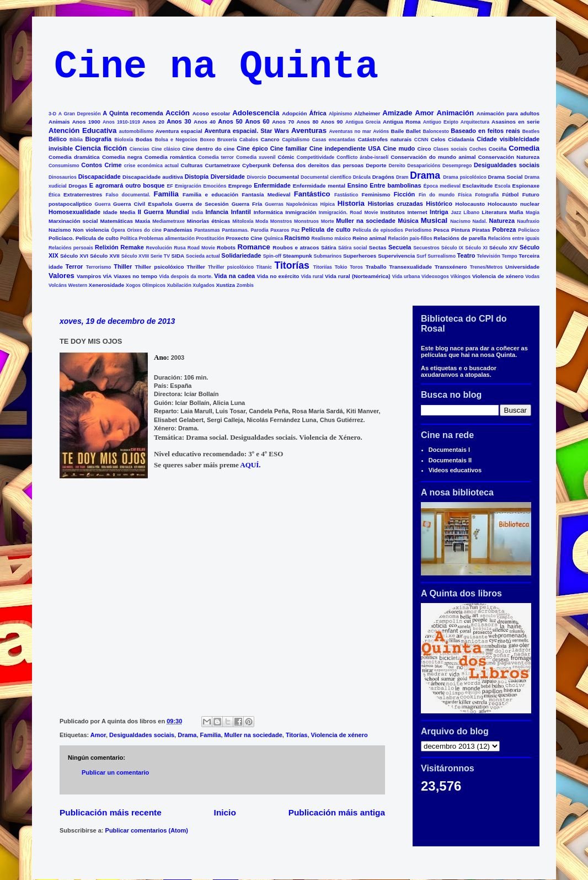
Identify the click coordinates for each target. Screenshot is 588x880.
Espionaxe (526, 186)
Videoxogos (435, 276)
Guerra (103, 204)
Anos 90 (332, 122)
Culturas (192, 165)
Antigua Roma (402, 122)
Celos (438, 139)
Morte (328, 221)
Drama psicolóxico (465, 177)
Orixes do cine (144, 230)
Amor (424, 113)
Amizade (397, 113)
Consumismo (64, 166)
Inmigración (301, 212)
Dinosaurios (63, 177)
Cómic (286, 157)
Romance (254, 247)
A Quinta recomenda (133, 113)
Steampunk (297, 256)
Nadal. (479, 221)
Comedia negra (122, 157)
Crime (113, 165)
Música (408, 221)
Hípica (328, 204)
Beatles (531, 131)
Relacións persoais (71, 248)
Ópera (118, 230)
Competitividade (316, 157)
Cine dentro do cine (208, 149)
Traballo (376, 267)
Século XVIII (135, 256)
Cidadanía (461, 139)
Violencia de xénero (498, 276)
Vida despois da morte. (186, 276)
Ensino (358, 185)
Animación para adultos (508, 113)
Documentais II (450, 460)
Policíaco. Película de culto (84, 238)
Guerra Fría (247, 204)
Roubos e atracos (296, 247)
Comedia (524, 148)
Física (465, 195)
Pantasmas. (235, 230)
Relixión (107, 247)
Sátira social (353, 248)
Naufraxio (528, 221)
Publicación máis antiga (337, 812)
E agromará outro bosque (127, 185)
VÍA (108, 276)
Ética (54, 195)
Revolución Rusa (166, 248)
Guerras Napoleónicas (291, 204)
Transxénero (451, 267)
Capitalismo (296, 140)
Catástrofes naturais (385, 139)
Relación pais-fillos (410, 238)
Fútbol (510, 194)
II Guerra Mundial (164, 212)
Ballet (413, 131)
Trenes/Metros (487, 267)
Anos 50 (230, 121)
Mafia (516, 212)
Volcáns (58, 285)
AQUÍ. (251, 465)
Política (129, 238)
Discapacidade (100, 177)
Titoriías (323, 267)
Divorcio (256, 177)
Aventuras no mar (350, 131)
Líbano (471, 212)
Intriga (439, 212)
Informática (268, 212)
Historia (351, 203)
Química (273, 238)
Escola (503, 186)
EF (170, 186)
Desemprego (457, 166)
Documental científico (326, 177)
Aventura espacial (179, 131)
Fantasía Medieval (266, 194)
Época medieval (442, 186)
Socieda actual (203, 256)
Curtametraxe (222, 165)
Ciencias (140, 149)
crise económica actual (151, 166)
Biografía (98, 139)
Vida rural (312, 276)
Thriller (196, 267)
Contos (92, 165)
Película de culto (326, 230)
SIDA (178, 256)
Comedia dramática (74, 157)
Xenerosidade (107, 285)
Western (78, 285)
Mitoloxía (243, 221)
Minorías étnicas (209, 221)
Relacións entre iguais (513, 238)
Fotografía (487, 195)
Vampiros (89, 276)
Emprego (240, 186)
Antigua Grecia (363, 122)
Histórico (439, 204)
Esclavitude (477, 186)
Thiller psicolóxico (160, 267)
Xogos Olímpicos (146, 285)
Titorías (292, 265)
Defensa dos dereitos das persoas (319, 165)
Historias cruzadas (395, 204)
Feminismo (376, 194)
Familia (166, 194)
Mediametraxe (169, 221)
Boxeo (207, 140)
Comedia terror (216, 157)
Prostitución (210, 238)
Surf (421, 256)
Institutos (393, 212)
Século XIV (504, 247)
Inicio (225, 812)
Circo (424, 149)
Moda (262, 221)
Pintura (461, 230)
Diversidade (228, 177)
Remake (132, 247)
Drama (425, 175)
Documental (283, 177)
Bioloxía (124, 140)
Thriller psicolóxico (231, 267)
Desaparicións (424, 166)
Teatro (466, 255)
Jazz (456, 212)
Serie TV (160, 256)
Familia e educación (210, 194)
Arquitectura (475, 122)
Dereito (397, 166)
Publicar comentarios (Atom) (147, 830)
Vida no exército (278, 276)
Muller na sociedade (366, 221)
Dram (402, 177)
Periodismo (418, 230)
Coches (478, 149)
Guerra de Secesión (202, 204)
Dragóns (383, 177)
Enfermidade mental (319, 186)
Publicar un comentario (115, 772)
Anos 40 (205, 122)
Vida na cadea (234, 276)
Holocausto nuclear (514, 204)
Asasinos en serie (515, 122)
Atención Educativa (82, 130)
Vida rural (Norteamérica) (358, 276)
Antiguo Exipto (441, 122)
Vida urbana (406, 276)
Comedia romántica (170, 157)
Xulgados (204, 285)
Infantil (241, 212)
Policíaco (529, 230)
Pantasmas (207, 230)
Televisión (489, 256)
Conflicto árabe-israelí (362, 157)
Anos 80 (307, 122)
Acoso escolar (212, 113)
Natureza (502, 221)
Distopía (197, 177)
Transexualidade (411, 267)
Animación (455, 113)
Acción (178, 113)
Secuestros (426, 248)
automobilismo (137, 131)
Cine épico (252, 148)
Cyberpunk (256, 165)
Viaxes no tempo (135, 276)
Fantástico (312, 194)
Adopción (295, 113)
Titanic (264, 267)
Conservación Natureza (509, 157)
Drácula (362, 177)
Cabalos (249, 140)
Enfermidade (272, 185)
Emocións (215, 186)
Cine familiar (289, 148)
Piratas (481, 230)
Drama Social (506, 177)
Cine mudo (399, 148)
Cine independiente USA (345, 148)
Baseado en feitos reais (485, 131)
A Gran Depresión (80, 114)
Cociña (498, 149)
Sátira (328, 247)
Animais (59, 122)
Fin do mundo (437, 195)
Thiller (123, 266)
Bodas (144, 139)
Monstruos (306, 221)
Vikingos (461, 276)
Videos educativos (455, 470)
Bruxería (227, 140)
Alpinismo (341, 114)
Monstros (281, 221)
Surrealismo (442, 256)
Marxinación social (73, 221)
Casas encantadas (334, 140)
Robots (226, 247)
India (198, 212)
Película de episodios (378, 230)
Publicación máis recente (111, 812)
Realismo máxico (332, 238)
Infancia (217, 212)
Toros (356, 267)
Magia (533, 212)
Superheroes (360, 256)
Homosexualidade (74, 212)
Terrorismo (99, 267)
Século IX (452, 248)
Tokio (341, 267)
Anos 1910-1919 (121, 122)
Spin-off (272, 256)
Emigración (188, 186)
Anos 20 (153, 122)
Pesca (442, 230)
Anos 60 (257, 121)
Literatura (494, 212)
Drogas (78, 186)
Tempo (510, 256)
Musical (434, 220)
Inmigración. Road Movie (349, 212)
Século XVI (74, 256)
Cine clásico (165, 149)
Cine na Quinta (216, 67)
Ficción (405, 194)
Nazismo (60, 230)
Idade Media (119, 212)
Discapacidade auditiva (153, 177)
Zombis (245, 285)
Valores (62, 276)
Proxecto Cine (244, 238)
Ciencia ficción (101, 148)
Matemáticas (117, 221)
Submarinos (328, 256)
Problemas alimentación (167, 238)
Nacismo (460, 221)
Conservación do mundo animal (433, 157)
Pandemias (178, 230)
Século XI (476, 248)
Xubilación (179, 285)
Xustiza (225, 285)
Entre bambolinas (395, 185)
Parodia (260, 230)
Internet (417, 212)
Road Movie (201, 248)
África (318, 113)
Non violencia (91, 230)
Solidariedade (241, 255)
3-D (52, 114)
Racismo (297, 238)
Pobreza (504, 230)
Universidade (522, 267)
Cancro (270, 139)
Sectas (378, 247)
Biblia (76, 140)
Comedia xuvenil (256, 157)
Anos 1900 (86, 122)
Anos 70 (283, 122)
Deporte (376, 165)
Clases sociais (450, 149)
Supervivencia (396, 256)
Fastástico (346, 195)
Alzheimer (367, 113)
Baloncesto (435, 131)
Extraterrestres (83, 194)
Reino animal (370, 238)
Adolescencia (256, 113)
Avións (381, 131)
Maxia (143, 221)
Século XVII (105, 256)
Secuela (400, 247)
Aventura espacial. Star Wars (247, 131)
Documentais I (449, 450)
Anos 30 (179, 121)
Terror (74, 266)
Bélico (58, 139)
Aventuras (309, 130)
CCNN (421, 140)
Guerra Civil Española (143, 204)
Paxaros (280, 230)
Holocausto (470, 204)
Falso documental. (128, 195)
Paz (295, 230)
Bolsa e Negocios (176, 140)
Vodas (532, 276)
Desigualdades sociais (507, 165)
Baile (398, 131)
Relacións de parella (460, 238)
